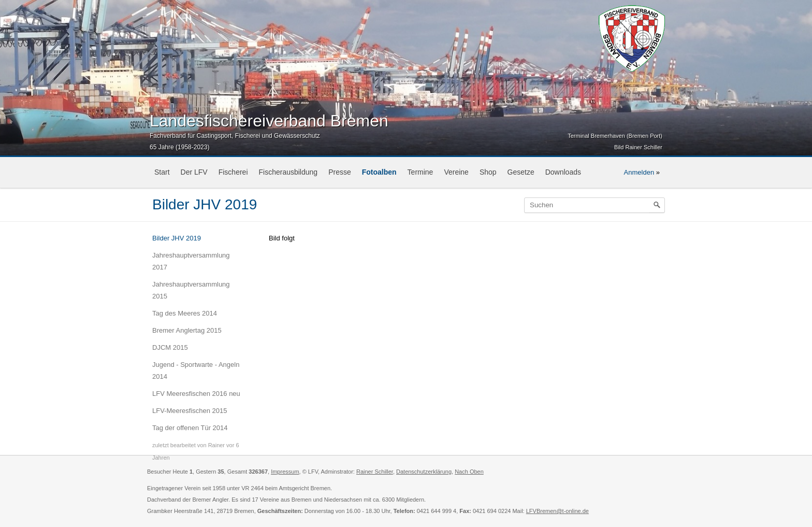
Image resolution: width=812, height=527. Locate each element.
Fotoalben (379, 172)
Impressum (285, 472)
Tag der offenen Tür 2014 (190, 428)
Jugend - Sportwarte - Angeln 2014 (196, 371)
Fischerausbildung (288, 172)
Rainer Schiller (375, 472)
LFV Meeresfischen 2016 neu (196, 394)
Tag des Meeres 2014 (185, 313)
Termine (421, 172)
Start (162, 172)
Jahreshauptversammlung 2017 (191, 261)
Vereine (456, 172)
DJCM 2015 (170, 347)
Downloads (563, 172)
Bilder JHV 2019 (177, 238)
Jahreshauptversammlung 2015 (191, 290)
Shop (488, 172)
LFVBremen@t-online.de (557, 511)
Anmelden (639, 172)
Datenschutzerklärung (424, 472)
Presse (340, 172)
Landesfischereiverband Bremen (269, 121)
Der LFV (194, 172)
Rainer (216, 445)
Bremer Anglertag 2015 (187, 330)
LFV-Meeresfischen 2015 (190, 411)
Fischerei (233, 172)
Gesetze (521, 172)
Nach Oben (469, 472)
